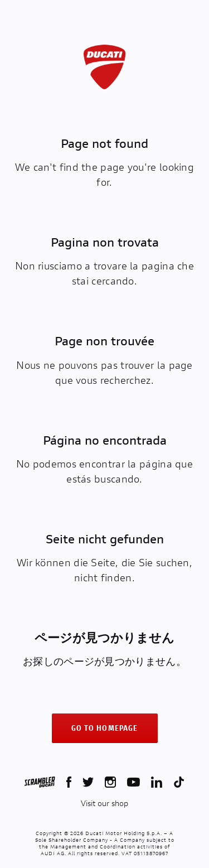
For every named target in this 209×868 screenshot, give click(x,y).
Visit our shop (104, 803)
